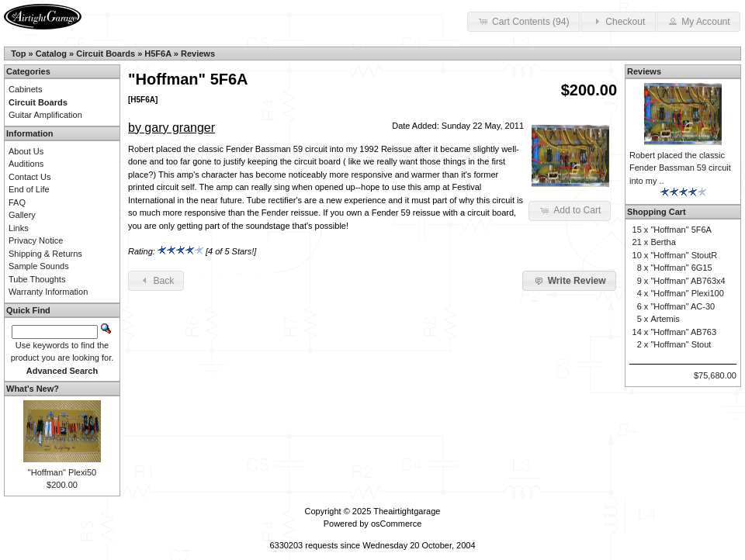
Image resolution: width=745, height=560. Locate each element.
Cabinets (25, 89)
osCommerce (396, 524)
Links (19, 228)
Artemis (665, 319)
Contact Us (29, 177)
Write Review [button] (569, 280)
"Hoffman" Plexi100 (687, 293)
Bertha (663, 242)
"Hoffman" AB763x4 (688, 281)
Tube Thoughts (37, 279)
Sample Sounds (39, 266)
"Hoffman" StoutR (684, 255)
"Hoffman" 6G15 (681, 268)
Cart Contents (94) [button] (523, 21)
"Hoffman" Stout (681, 344)
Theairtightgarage (407, 511)
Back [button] (156, 280)
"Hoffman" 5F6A (681, 230)
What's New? (33, 389)
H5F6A (158, 54)
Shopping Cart (657, 212)
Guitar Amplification (45, 115)
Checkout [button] (618, 21)
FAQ (17, 202)
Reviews (198, 54)
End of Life (29, 189)
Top (18, 54)
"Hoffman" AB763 (683, 332)
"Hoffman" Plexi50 (62, 472)
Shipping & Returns (45, 254)
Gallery (22, 215)
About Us (26, 151)
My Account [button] (698, 21)
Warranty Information (48, 292)
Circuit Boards (106, 54)
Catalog (51, 54)
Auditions (26, 164)
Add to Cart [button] (570, 210)
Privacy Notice (36, 240)
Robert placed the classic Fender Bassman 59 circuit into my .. (680, 168)
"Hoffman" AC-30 (683, 306)
